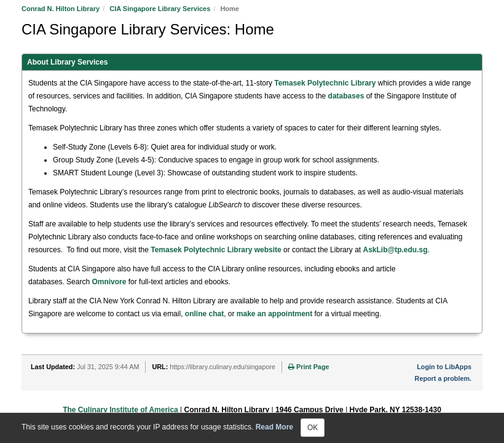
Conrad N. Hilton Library (61, 9)
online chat (204, 314)
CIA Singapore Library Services (160, 9)
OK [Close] (313, 428)
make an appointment (274, 314)
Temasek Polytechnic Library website (216, 250)
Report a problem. (443, 378)
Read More (274, 427)
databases (346, 96)
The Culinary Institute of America (120, 410)
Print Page (309, 367)
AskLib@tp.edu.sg (395, 250)
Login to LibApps (444, 367)
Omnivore (109, 282)
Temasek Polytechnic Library (325, 83)
